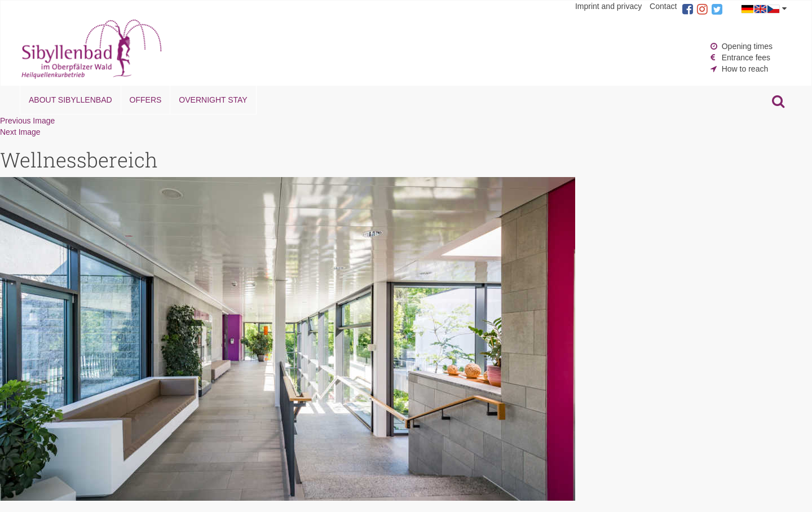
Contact (663, 6)
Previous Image (27, 121)
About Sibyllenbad (70, 100)
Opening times (747, 46)
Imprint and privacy (608, 6)
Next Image (20, 132)
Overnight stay (213, 100)
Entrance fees (746, 58)
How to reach (745, 69)
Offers (146, 100)
